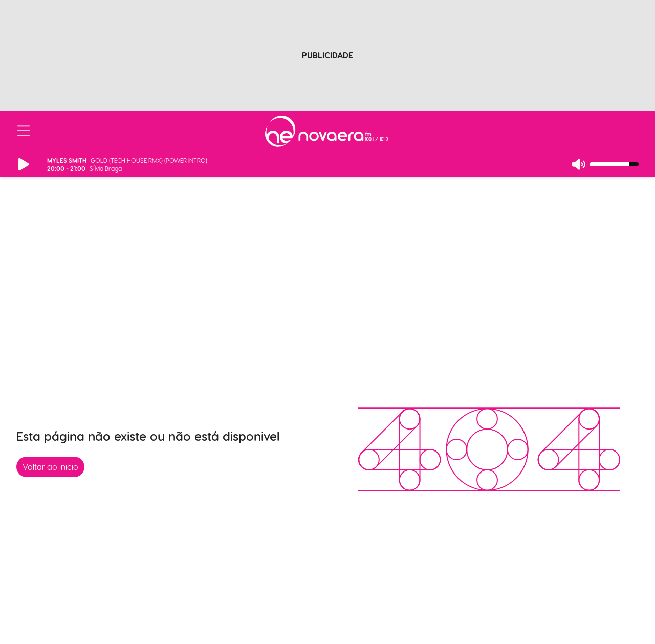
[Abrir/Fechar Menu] (24, 131)
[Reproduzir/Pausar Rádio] (24, 164)
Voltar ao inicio (50, 467)
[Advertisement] (327, 48)
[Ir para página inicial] (326, 131)
